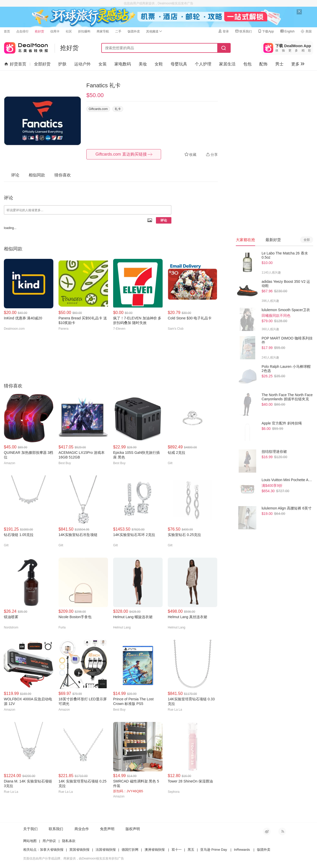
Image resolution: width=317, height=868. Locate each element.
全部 (307, 240)
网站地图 (30, 841)
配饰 (263, 64)
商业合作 (82, 829)
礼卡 (118, 109)
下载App (266, 31)
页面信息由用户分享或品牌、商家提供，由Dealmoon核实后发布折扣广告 (74, 858)
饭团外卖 (134, 31)
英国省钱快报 (79, 850)
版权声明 (133, 829)
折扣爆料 (84, 31)
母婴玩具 (179, 64)
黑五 (191, 850)
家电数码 (123, 64)
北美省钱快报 (26, 47)
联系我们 (243, 31)
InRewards (242, 850)
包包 (247, 64)
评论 (164, 220)
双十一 (177, 850)
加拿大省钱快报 (52, 850)
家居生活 (227, 64)
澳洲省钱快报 (155, 850)
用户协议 (49, 841)
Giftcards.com (98, 109)
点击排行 (22, 31)
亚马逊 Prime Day (214, 850)
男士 (279, 64)
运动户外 (82, 64)
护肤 (62, 64)
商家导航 (103, 31)
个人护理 (203, 64)
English (287, 31)
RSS (282, 831)
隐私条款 (69, 841)
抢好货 (39, 31)
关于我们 (30, 829)
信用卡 (55, 31)
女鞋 (159, 64)
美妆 (143, 64)
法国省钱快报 (106, 850)
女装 (103, 64)
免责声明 (107, 829)
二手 (118, 31)
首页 (7, 31)
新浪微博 (267, 831)
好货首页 (15, 64)
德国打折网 (130, 850)
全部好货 (42, 64)
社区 (69, 31)
